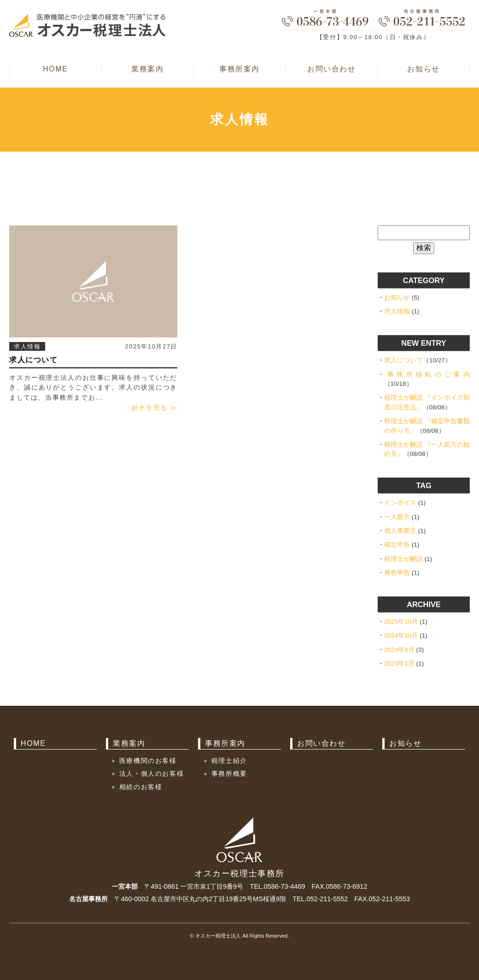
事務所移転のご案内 (429, 375)
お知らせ (423, 69)
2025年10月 (401, 622)
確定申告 (397, 545)
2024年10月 (401, 635)
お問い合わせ (332, 69)
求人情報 (27, 346)
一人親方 (397, 517)
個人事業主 (400, 531)
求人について (34, 360)
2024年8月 (399, 650)
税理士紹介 (229, 761)
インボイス (400, 503)
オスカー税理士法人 (218, 936)
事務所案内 (239, 69)
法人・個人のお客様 (152, 773)
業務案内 (147, 69)
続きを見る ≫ (155, 407)
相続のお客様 (141, 787)
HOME (55, 69)
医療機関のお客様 (148, 761)
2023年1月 (399, 664)
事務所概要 (229, 773)
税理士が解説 (403, 559)
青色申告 (397, 573)
